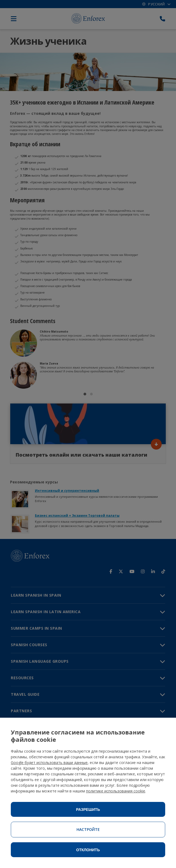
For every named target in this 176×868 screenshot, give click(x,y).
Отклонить (88, 850)
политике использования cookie (116, 791)
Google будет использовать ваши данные (49, 763)
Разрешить (88, 810)
